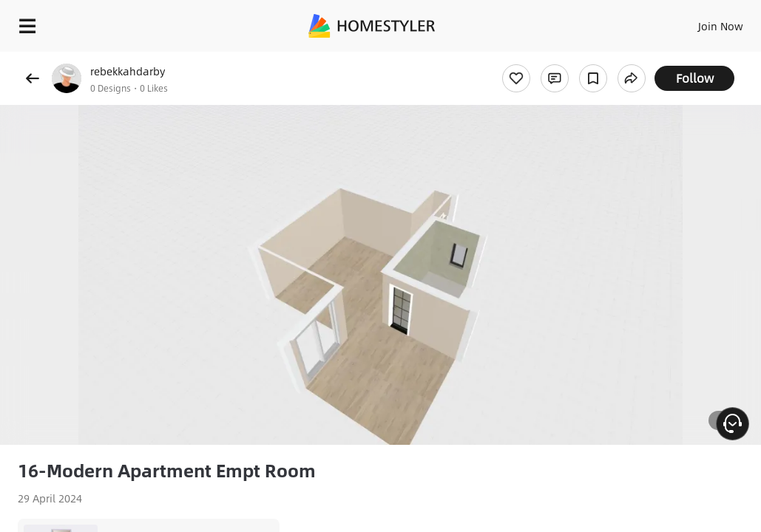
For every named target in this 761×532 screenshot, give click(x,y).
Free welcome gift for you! (568, 59)
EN (697, 22)
